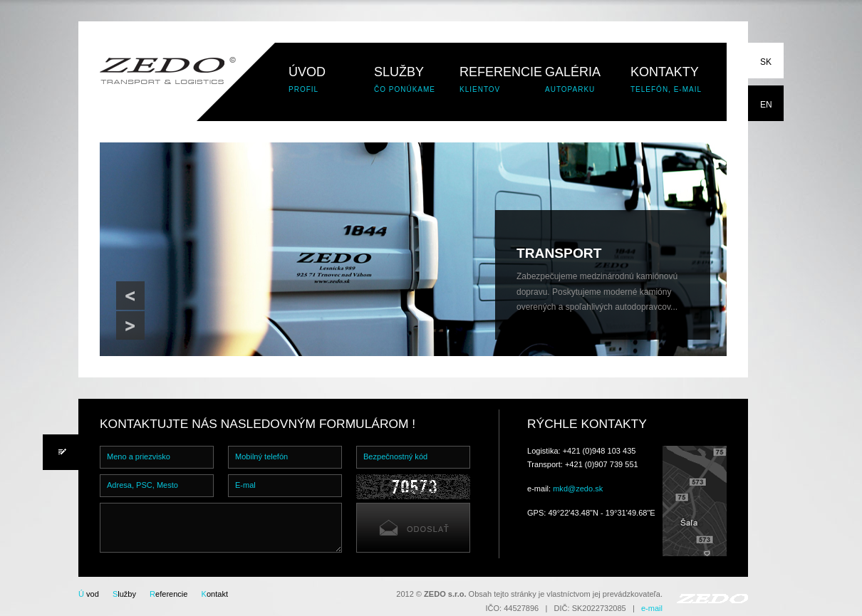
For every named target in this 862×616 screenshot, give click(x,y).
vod (89, 594)
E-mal (245, 485)
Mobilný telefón (261, 456)
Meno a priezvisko (139, 456)
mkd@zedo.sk (578, 489)
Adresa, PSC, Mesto (142, 485)
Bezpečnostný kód (395, 456)
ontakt (215, 594)
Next (130, 325)
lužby (124, 594)
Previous (130, 296)
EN (766, 105)
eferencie (168, 594)
